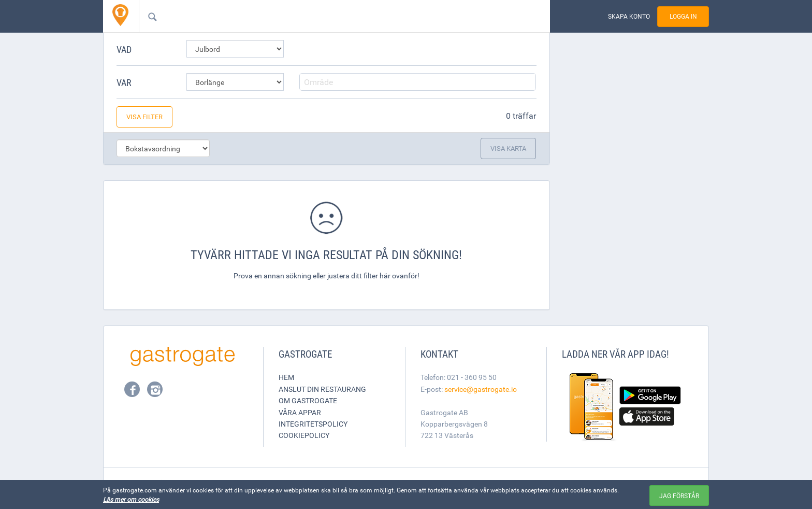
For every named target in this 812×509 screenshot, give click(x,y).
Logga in (683, 16)
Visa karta (508, 148)
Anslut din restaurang (322, 389)
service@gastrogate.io (481, 389)
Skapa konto (629, 16)
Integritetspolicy (313, 424)
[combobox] (328, 16)
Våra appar (300, 412)
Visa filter (144, 117)
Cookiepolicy (304, 435)
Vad (124, 49)
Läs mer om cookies (131, 499)
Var (124, 82)
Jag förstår (679, 496)
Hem (286, 377)
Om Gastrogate (308, 400)
